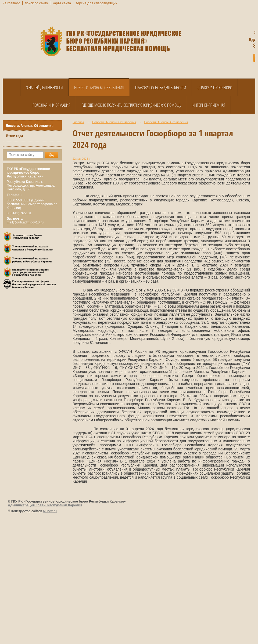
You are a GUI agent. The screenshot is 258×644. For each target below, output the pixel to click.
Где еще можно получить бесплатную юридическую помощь (132, 105)
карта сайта (62, 3)
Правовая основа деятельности (161, 88)
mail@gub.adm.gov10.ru (25, 222)
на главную (11, 3)
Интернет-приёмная (209, 105)
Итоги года (15, 136)
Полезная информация (51, 105)
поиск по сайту (36, 3)
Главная (78, 122)
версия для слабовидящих (96, 3)
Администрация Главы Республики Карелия (45, 505)
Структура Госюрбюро (215, 88)
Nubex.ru (50, 511)
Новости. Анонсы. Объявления (99, 88)
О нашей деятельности (44, 88)
